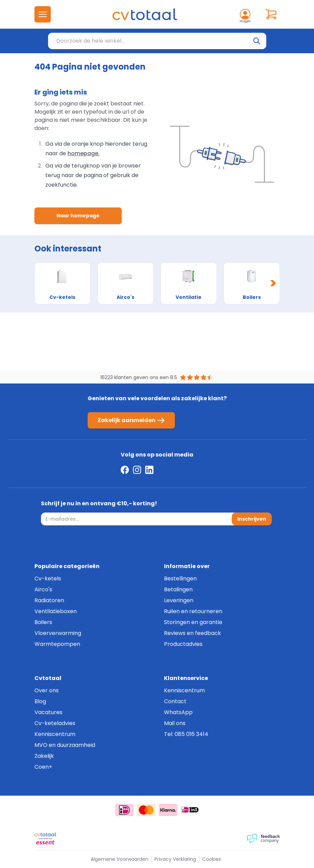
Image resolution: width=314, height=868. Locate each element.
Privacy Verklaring (175, 859)
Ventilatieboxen (56, 611)
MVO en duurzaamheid (65, 745)
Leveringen (179, 600)
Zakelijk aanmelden (131, 420)
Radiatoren (49, 600)
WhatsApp (178, 712)
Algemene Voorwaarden (119, 859)
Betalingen (178, 589)
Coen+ (43, 767)
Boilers (43, 622)
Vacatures (48, 712)
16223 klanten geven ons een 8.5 (139, 377)
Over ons (47, 690)
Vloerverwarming (58, 633)
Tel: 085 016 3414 (186, 734)
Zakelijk (44, 756)
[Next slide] (273, 283)
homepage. (84, 153)
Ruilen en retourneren (193, 611)
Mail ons (175, 723)
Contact (175, 701)
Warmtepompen (57, 644)
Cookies (212, 859)
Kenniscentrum (55, 734)
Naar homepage (78, 216)
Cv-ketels (48, 578)
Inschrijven (252, 519)
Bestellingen (180, 578)
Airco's (43, 589)
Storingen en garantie (193, 622)
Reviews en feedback (192, 633)
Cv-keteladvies (55, 723)
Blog (40, 701)
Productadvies (183, 644)
